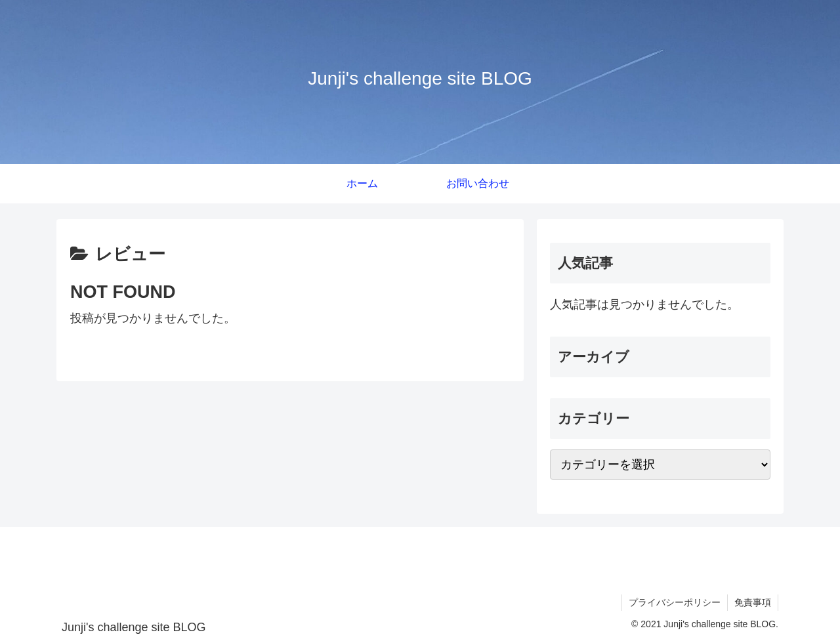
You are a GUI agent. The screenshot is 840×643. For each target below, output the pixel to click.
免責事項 (753, 602)
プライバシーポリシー (675, 602)
